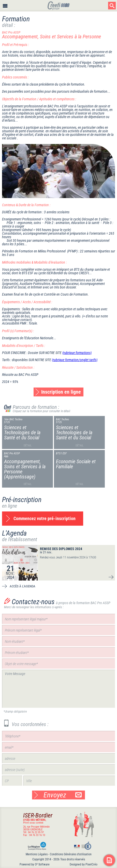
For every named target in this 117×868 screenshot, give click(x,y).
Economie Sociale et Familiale (76, 464)
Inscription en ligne (61, 392)
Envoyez (63, 795)
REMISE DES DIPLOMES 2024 (61, 549)
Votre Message (58, 689)
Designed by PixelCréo (84, 864)
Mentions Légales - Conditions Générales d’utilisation (59, 854)
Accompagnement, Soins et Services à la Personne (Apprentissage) (25, 469)
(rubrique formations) (77, 353)
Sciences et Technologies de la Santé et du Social (22, 432)
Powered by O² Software (35, 864)
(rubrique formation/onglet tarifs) (75, 360)
